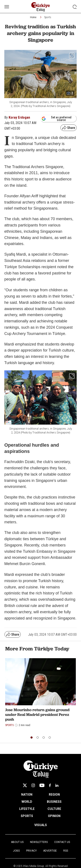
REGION (54, 795)
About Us (17, 842)
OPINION (54, 816)
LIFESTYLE (27, 809)
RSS (66, 851)
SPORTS (27, 816)
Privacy (31, 851)
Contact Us (62, 842)
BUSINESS (54, 802)
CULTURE (54, 809)
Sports (48, 17)
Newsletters (39, 842)
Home (33, 17)
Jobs (16, 851)
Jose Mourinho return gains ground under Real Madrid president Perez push (37, 714)
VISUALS (41, 825)
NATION (27, 795)
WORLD (27, 802)
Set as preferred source (56, 119)
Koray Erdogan (19, 117)
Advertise (50, 851)
